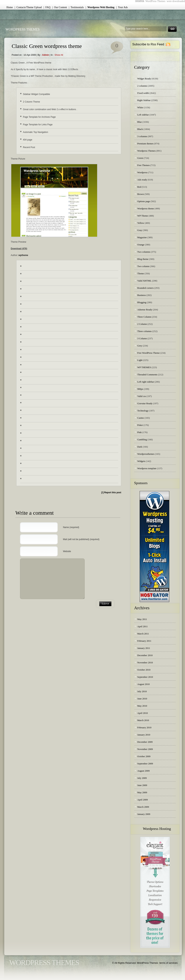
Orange (141, 245)
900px (140, 389)
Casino (141, 418)
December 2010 (145, 655)
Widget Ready (144, 79)
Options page (144, 201)
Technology (143, 411)
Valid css (142, 396)
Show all (59, 55)
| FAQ (47, 7)
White (140, 107)
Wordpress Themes (146, 151)
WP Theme (143, 216)
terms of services (169, 963)
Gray (140, 230)
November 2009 (145, 749)
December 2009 (145, 742)
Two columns (144, 252)
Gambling (142, 439)
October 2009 (144, 756)
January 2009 (144, 814)
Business (142, 295)
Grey (140, 346)
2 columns (142, 86)
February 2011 (144, 641)
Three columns (144, 331)
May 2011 (142, 619)
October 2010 (144, 670)
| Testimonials (76, 7)
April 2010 (143, 713)
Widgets (141, 461)
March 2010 (143, 720)
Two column (143, 266)
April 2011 (142, 626)
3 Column (142, 338)
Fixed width (143, 93)
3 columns (142, 136)
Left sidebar (143, 115)
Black (140, 129)
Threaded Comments (147, 375)
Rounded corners (145, 288)
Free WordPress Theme (148, 353)
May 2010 (142, 706)
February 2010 (144, 727)
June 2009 (142, 785)
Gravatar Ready (145, 403)
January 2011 (144, 648)
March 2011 (143, 634)
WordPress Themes (23, 29)
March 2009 (143, 807)
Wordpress (142, 172)
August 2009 (143, 771)
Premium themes (145, 144)
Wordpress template (147, 468)
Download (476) (19, 249)
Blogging (142, 302)
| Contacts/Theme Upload (28, 7)
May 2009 (142, 792)
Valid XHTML (144, 281)
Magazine (142, 237)
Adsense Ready (145, 310)
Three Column (144, 317)
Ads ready (142, 180)
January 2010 (144, 735)
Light (140, 360)
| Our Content (59, 7)
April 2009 (143, 800)
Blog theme (143, 259)
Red (139, 187)
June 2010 (142, 699)
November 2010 (145, 662)
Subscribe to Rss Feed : (149, 44)
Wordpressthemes (146, 454)
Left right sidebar (146, 382)
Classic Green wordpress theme (47, 46)
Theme (141, 273)
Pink (139, 432)
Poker (140, 425)
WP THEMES (144, 367)
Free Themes (143, 165)
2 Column (142, 324)
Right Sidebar (144, 100)
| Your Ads (122, 7)
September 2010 (145, 677)
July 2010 (142, 691)
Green (140, 158)
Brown (141, 194)
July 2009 (142, 778)
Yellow (141, 223)
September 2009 (145, 764)
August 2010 (143, 684)
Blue (140, 122)
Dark (140, 447)
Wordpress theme (146, 208)
